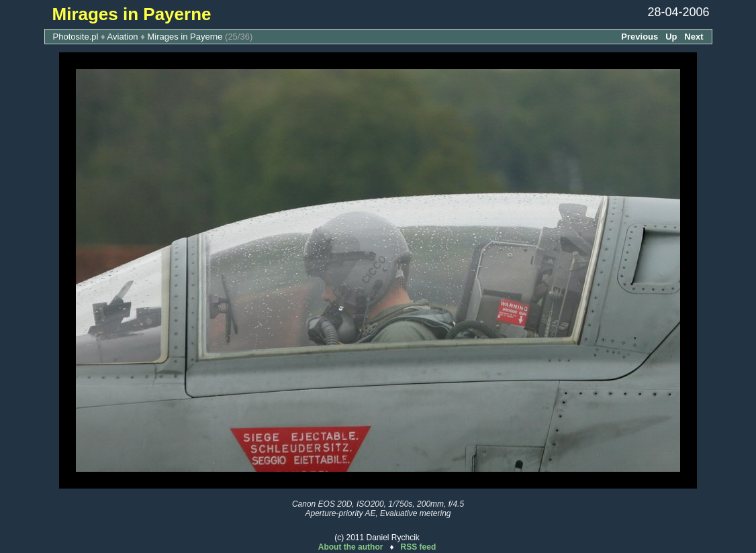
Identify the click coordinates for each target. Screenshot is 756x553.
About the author (351, 547)
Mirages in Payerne (185, 37)
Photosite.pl (76, 37)
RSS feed (419, 547)
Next (694, 37)
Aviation (123, 37)
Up (671, 37)
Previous (640, 37)
